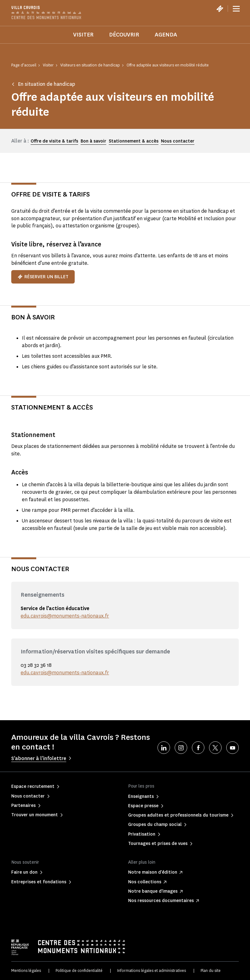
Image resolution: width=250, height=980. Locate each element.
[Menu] (236, 9)
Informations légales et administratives (152, 970)
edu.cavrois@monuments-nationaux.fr (65, 616)
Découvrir (124, 35)
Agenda (166, 35)
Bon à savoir (93, 141)
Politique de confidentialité (79, 970)
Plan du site (211, 970)
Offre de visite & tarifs (54, 141)
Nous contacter (178, 141)
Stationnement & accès (134, 141)
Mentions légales (26, 970)
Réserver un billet (43, 277)
